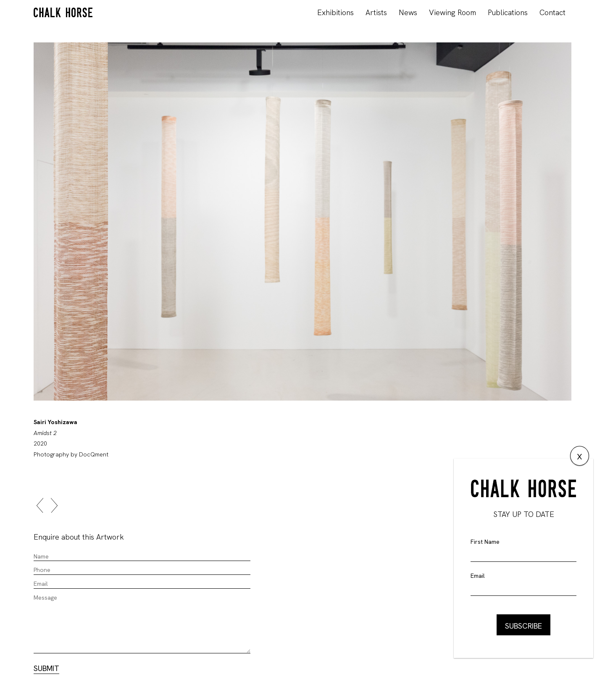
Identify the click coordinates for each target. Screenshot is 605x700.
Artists (376, 12)
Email (478, 576)
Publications (508, 12)
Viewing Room (452, 12)
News (408, 12)
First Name (485, 542)
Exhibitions (335, 12)
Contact (552, 12)
